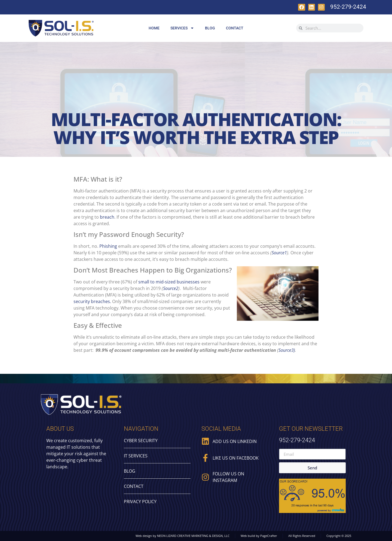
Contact (235, 28)
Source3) (287, 350)
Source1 (279, 253)
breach (107, 217)
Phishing (108, 246)
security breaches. (93, 301)
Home (154, 28)
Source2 (171, 288)
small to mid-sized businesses (169, 282)
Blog (210, 28)
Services (182, 28)
